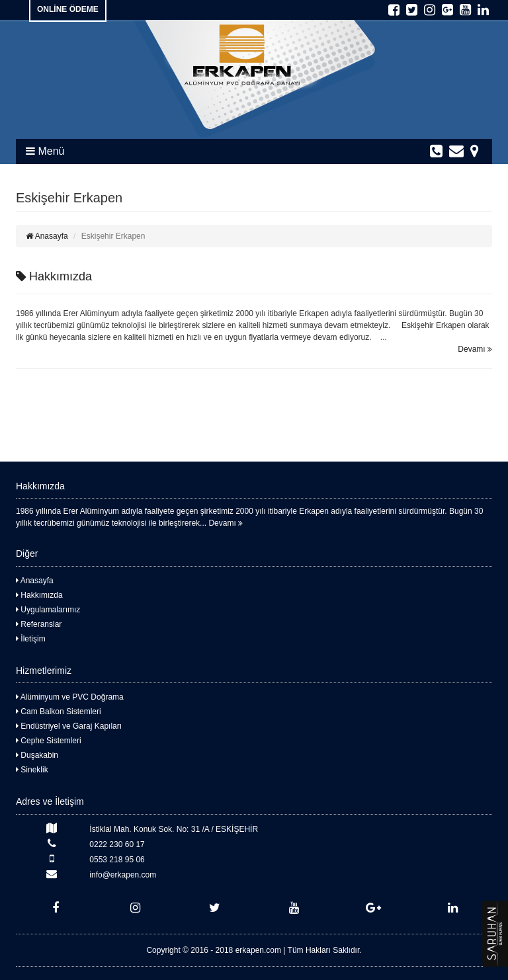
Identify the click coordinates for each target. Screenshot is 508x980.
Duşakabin (37, 755)
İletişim (31, 639)
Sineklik (32, 770)
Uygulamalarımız (48, 610)
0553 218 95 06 (80, 859)
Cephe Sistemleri (49, 741)
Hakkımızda (54, 276)
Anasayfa (47, 236)
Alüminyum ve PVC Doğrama (70, 697)
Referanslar (39, 624)
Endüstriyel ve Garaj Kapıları (69, 726)
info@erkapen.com (86, 874)
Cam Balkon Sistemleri (59, 712)
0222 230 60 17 (80, 843)
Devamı (475, 349)
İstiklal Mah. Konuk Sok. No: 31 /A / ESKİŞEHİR (137, 828)
